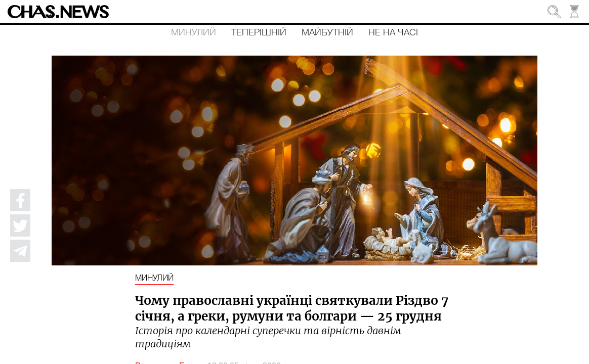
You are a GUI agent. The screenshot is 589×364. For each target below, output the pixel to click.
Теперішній (259, 33)
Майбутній (327, 33)
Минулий (194, 33)
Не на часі (393, 33)
